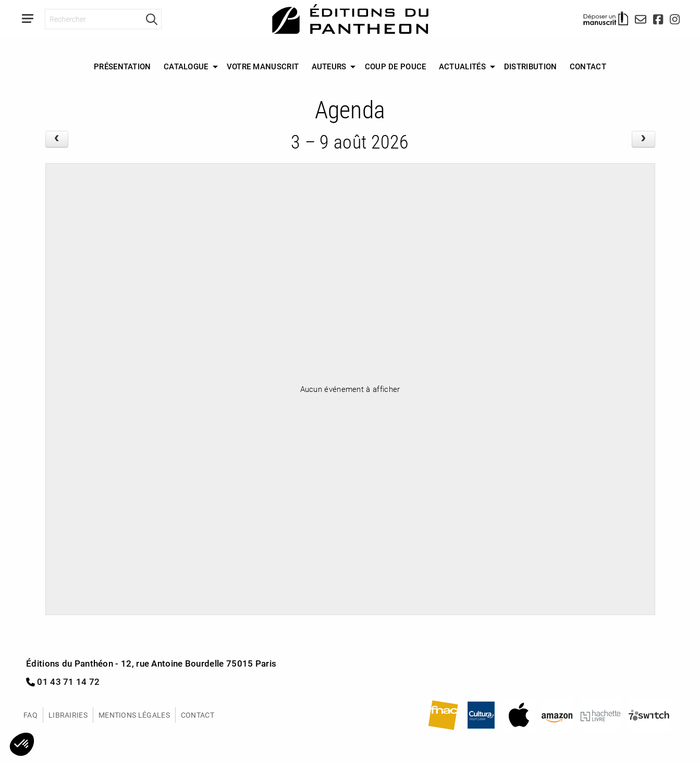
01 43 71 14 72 (63, 681)
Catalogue (186, 66)
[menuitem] (122, 67)
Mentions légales (134, 715)
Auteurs (329, 66)
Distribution (531, 66)
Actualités (462, 66)
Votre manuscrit (263, 66)
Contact (588, 66)
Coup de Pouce (396, 66)
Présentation (122, 66)
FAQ (30, 715)
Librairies (68, 715)
